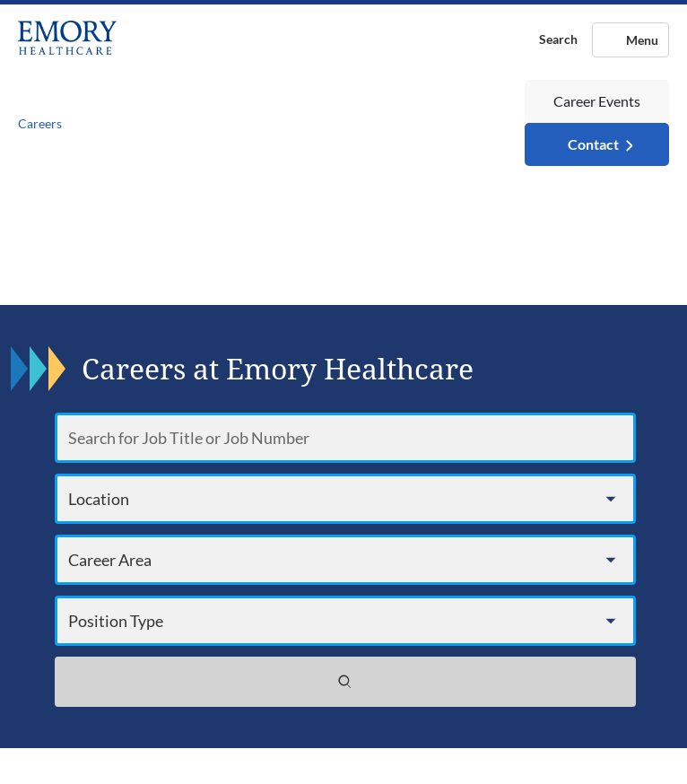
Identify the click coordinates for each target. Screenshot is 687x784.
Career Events (597, 101)
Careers (40, 123)
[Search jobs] (345, 682)
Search (558, 39)
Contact (593, 144)
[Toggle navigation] (294, 123)
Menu (642, 40)
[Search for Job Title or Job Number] (345, 438)
